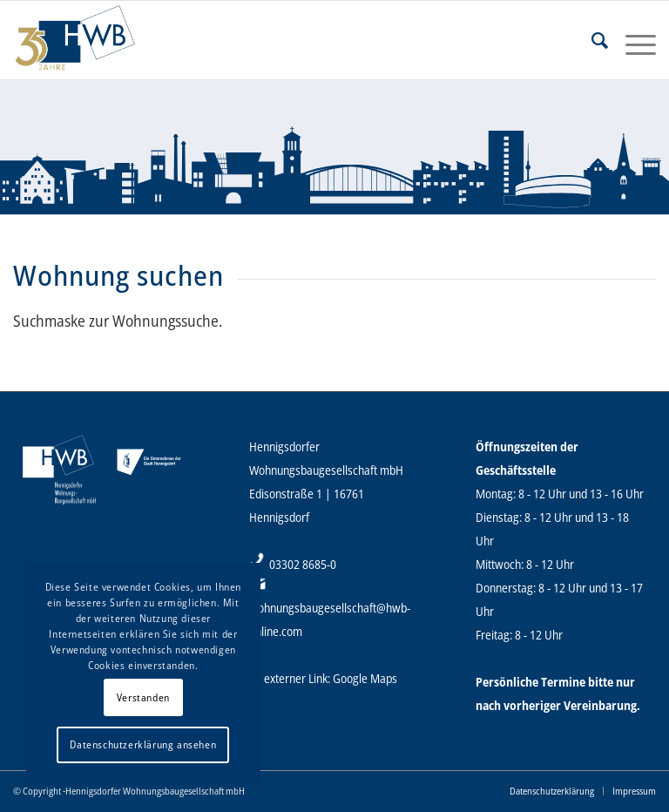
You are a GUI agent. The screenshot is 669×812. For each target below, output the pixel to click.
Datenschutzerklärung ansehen (143, 744)
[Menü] (632, 40)
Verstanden (143, 697)
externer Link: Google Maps (331, 678)
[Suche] (591, 40)
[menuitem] (591, 40)
